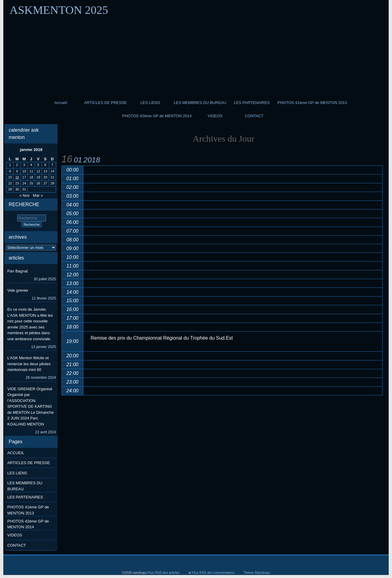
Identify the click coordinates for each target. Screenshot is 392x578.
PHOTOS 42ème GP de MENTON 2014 (157, 116)
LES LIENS (150, 103)
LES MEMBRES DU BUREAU (200, 103)
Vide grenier (18, 290)
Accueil (61, 103)
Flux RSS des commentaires (213, 573)
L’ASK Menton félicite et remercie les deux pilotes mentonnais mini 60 (29, 364)
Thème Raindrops (257, 573)
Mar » (38, 195)
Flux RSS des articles (163, 573)
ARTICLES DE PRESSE (106, 103)
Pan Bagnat (17, 271)
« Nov (24, 195)
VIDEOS (215, 116)
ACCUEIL (16, 453)
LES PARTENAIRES (252, 103)
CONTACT (254, 116)
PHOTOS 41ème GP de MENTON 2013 (312, 103)
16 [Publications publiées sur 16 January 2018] (17, 177)
